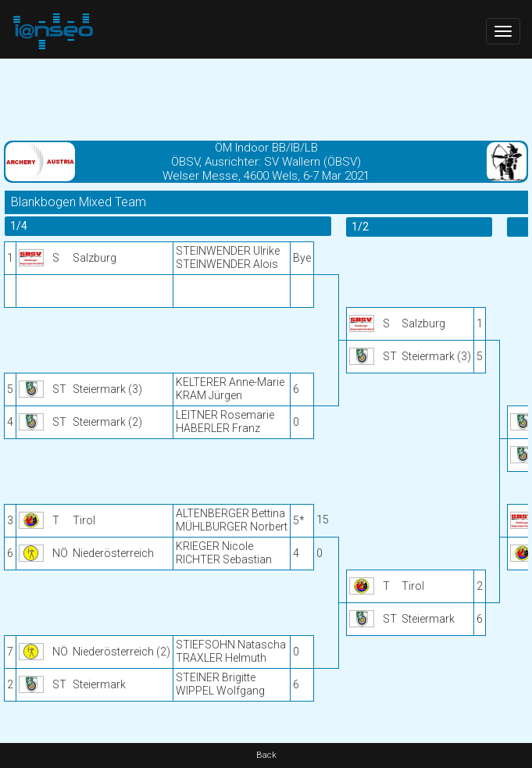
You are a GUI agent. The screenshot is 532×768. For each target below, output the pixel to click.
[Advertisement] (266, 98)
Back (266, 755)
